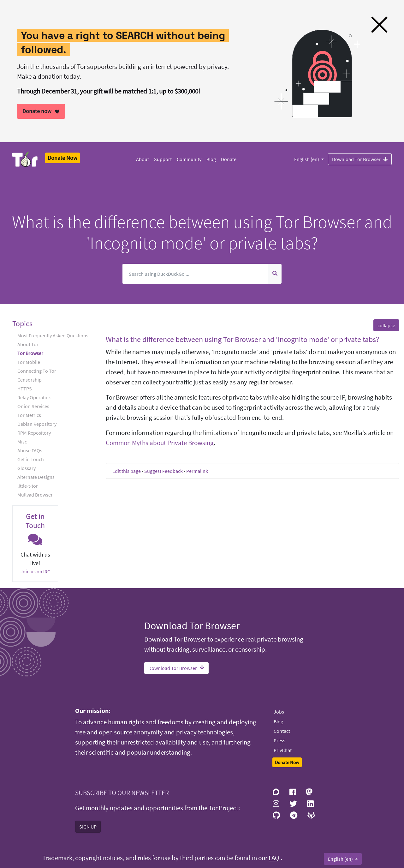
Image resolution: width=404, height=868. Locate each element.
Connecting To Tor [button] (37, 371)
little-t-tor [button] (28, 486)
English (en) (307, 159)
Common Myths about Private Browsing (160, 443)
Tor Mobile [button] (29, 362)
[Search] (195, 274)
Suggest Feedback (163, 471)
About (143, 159)
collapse (386, 325)
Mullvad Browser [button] (35, 495)
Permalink (197, 471)
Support (163, 159)
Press (279, 740)
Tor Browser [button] (30, 353)
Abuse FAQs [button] (30, 450)
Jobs (279, 712)
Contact (282, 731)
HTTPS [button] (25, 389)
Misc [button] (22, 442)
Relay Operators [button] (34, 397)
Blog (211, 159)
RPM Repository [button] (34, 433)
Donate (229, 159)
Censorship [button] (30, 380)
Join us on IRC (35, 571)
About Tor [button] (28, 344)
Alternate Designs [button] (36, 477)
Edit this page (127, 471)
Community (189, 159)
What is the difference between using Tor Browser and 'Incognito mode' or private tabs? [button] (242, 339)
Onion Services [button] (33, 406)
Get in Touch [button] (31, 459)
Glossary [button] (27, 468)
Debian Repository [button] (37, 424)
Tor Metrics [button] (29, 415)
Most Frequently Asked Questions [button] (53, 335)
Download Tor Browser (360, 159)
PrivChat (283, 750)
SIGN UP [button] (88, 827)
